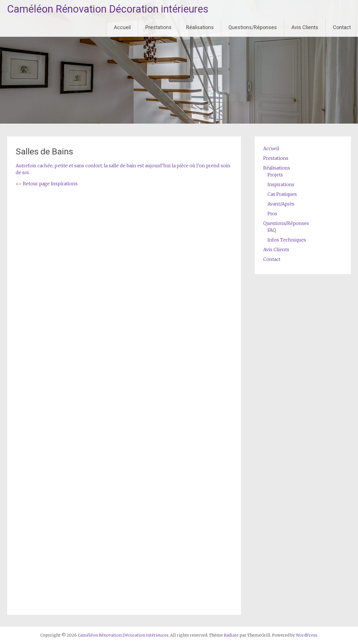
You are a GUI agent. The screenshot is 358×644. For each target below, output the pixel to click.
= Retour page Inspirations (48, 184)
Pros (272, 214)
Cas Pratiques (282, 194)
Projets (275, 175)
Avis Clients (305, 27)
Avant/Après (281, 204)
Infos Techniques (287, 240)
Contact (342, 27)
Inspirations (281, 184)
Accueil (122, 27)
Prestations (158, 27)
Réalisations (200, 27)
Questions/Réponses (253, 27)
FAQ (272, 230)
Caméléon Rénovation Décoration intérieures (108, 9)
